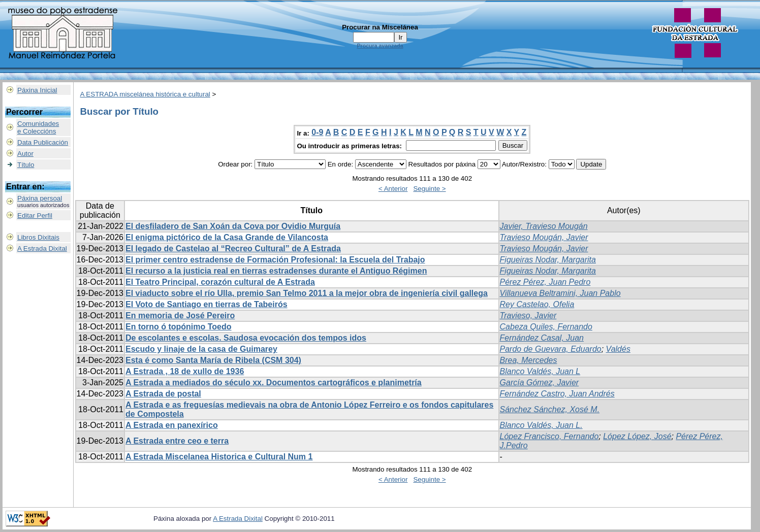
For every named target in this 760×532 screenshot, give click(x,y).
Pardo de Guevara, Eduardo (551, 349)
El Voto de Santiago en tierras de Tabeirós (207, 304)
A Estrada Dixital (42, 248)
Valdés (618, 349)
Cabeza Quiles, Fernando (546, 327)
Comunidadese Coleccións (38, 127)
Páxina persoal (40, 198)
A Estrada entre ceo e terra (177, 441)
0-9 (317, 132)
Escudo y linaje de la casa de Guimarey (201, 349)
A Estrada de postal (163, 394)
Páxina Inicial (37, 90)
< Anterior (393, 189)
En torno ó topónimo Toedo (179, 327)
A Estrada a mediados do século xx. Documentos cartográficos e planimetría (274, 383)
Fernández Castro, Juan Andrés (557, 394)
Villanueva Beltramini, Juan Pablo (560, 293)
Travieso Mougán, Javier (544, 237)
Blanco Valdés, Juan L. (541, 425)
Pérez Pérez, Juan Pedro (545, 282)
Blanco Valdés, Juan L (540, 371)
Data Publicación (43, 142)
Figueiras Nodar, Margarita (548, 260)
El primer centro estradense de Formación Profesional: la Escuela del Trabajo (275, 260)
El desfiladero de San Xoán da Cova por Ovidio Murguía (233, 226)
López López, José (637, 436)
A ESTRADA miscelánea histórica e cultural (145, 94)
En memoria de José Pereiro (180, 315)
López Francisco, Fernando (549, 436)
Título (26, 165)
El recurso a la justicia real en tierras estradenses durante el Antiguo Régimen (276, 271)
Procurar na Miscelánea (380, 27)
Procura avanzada (380, 46)
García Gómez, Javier (540, 383)
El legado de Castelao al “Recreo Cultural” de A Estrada (233, 248)
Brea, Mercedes (529, 360)
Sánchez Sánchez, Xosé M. (550, 409)
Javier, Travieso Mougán (544, 226)
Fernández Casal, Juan (542, 338)
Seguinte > (429, 189)
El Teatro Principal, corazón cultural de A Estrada (220, 282)
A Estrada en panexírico (172, 425)
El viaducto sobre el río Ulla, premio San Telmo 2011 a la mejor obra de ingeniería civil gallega (307, 293)
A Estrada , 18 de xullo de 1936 (185, 371)
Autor (25, 154)
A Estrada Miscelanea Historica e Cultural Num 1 (219, 457)
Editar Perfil (35, 215)
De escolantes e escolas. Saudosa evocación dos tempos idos (246, 338)
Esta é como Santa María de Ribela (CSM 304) (213, 360)
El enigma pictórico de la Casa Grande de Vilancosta (227, 237)
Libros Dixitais (38, 237)
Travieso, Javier (528, 315)
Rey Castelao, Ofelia (537, 304)
